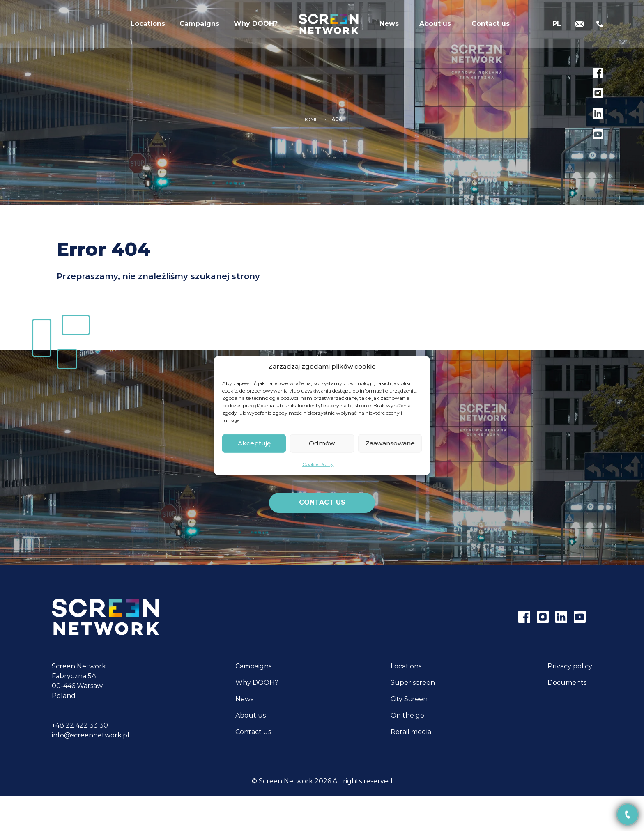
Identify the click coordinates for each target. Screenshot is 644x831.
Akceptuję (254, 443)
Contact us (491, 26)
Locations (148, 26)
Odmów (322, 443)
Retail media (411, 732)
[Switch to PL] (557, 26)
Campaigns (199, 26)
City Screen (409, 699)
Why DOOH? (256, 26)
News (389, 26)
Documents (567, 683)
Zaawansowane (390, 443)
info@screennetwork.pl (91, 735)
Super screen (413, 683)
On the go (407, 715)
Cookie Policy (318, 464)
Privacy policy (570, 666)
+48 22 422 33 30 (80, 725)
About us (435, 26)
